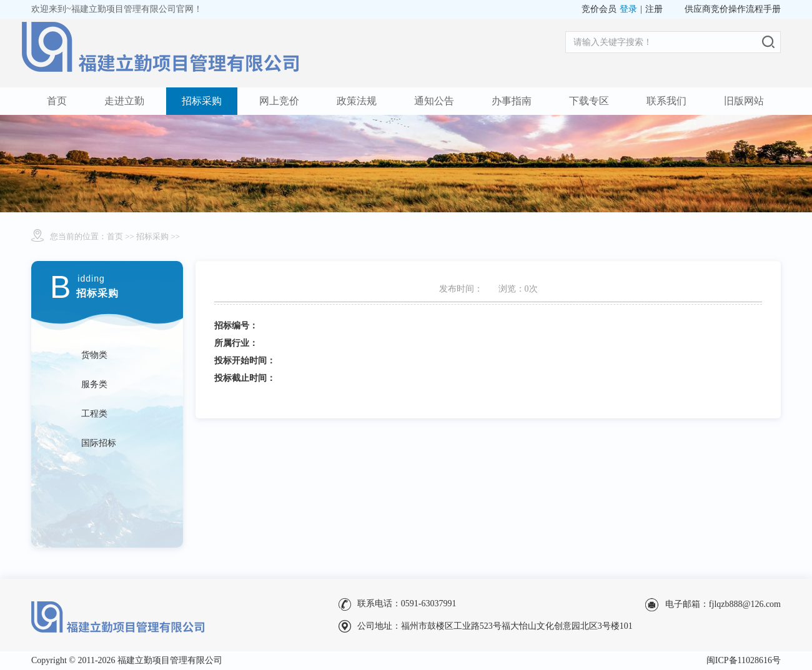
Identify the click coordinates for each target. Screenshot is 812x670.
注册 (654, 9)
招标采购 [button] (202, 101)
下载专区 (589, 101)
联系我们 (666, 101)
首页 (57, 101)
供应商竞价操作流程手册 (733, 9)
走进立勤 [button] (124, 101)
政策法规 (357, 101)
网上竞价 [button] (279, 101)
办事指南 (512, 101)
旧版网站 (744, 101)
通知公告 (434, 101)
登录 (628, 9)
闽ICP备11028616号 (744, 660)
